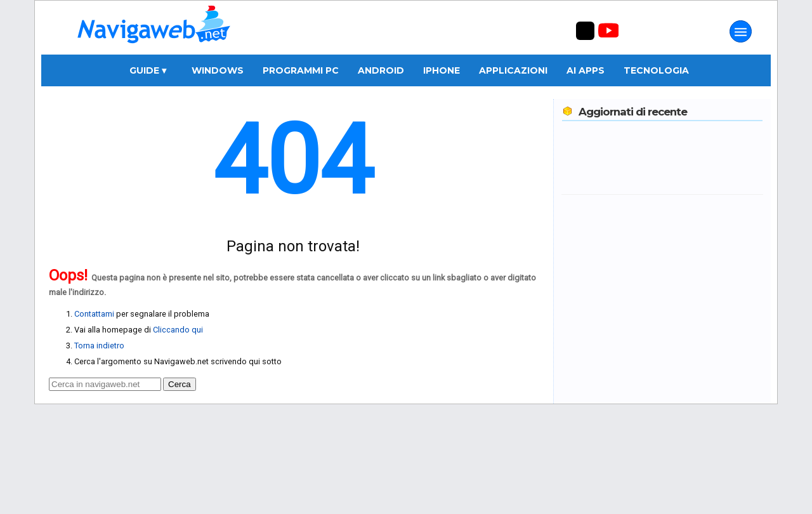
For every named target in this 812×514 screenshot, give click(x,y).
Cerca (180, 384)
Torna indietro (99, 346)
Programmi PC (301, 70)
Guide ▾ (148, 70)
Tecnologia (656, 70)
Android (381, 70)
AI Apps (586, 70)
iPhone (442, 70)
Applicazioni (513, 70)
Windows (218, 70)
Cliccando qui (178, 330)
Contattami (94, 314)
